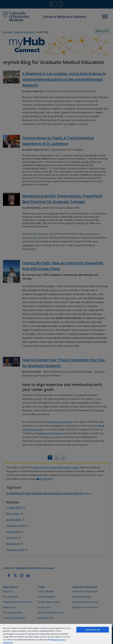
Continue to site (93, 630)
